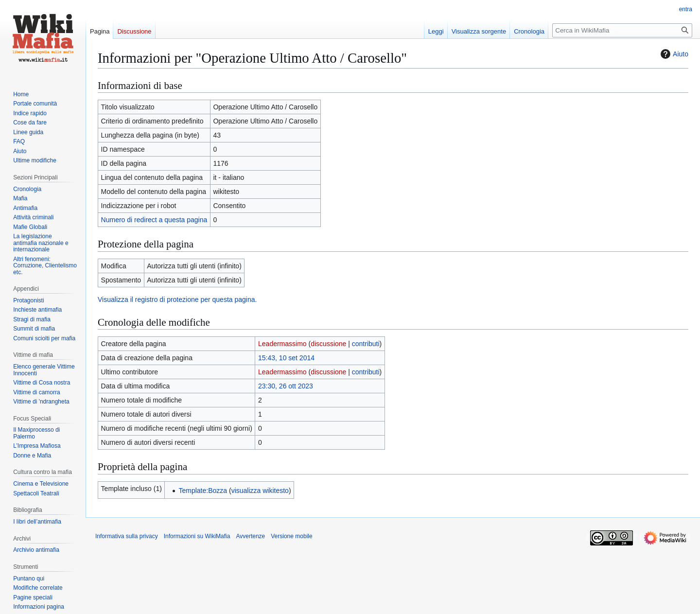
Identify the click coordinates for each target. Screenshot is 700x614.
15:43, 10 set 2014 (286, 358)
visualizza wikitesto (260, 491)
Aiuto (673, 54)
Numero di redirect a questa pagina (154, 220)
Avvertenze (250, 536)
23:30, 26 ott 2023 (286, 386)
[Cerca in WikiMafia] (622, 30)
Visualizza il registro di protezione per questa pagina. (177, 299)
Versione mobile (291, 536)
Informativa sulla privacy (127, 536)
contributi (366, 344)
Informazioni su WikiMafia (197, 536)
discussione (328, 344)
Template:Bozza (203, 491)
